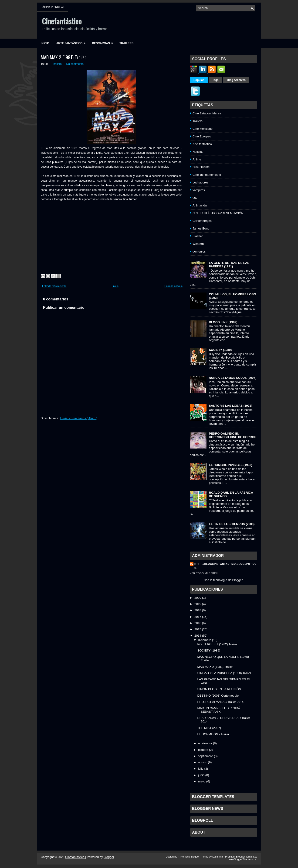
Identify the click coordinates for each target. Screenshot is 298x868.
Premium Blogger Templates (241, 857)
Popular (199, 80)
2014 (198, 636)
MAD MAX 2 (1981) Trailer (63, 57)
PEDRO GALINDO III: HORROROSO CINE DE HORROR (233, 435)
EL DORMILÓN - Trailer (213, 734)
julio (201, 769)
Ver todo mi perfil (204, 573)
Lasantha (218, 857)
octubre (203, 750)
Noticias (198, 152)
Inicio (45, 43)
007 (195, 198)
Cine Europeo (202, 136)
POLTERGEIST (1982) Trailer (217, 644)
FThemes (184, 857)
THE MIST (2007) (209, 728)
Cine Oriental (201, 167)
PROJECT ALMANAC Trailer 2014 (220, 702)
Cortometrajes (202, 221)
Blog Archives (236, 80)
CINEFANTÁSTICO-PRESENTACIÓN (218, 213)
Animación (200, 205)
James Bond (201, 228)
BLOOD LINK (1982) (223, 322)
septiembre (206, 756)
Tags (215, 80)
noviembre (205, 743)
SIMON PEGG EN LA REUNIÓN (219, 689)
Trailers (126, 43)
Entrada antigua (173, 286)
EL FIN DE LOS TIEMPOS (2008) (232, 524)
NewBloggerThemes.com (243, 859)
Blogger (237, 580)
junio (201, 775)
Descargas (104, 42)
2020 (198, 598)
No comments (75, 64)
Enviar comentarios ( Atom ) (78, 418)
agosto (203, 762)
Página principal (52, 7)
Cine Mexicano (203, 129)
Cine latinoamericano (207, 175)
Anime (197, 159)
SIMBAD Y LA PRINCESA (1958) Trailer (224, 673)
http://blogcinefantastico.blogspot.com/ (225, 566)
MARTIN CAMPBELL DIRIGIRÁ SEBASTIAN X (218, 710)
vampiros (199, 190)
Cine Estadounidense (207, 113)
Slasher (198, 236)
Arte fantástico (73, 42)
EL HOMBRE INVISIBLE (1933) (230, 465)
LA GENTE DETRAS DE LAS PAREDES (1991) (229, 265)
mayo (202, 781)
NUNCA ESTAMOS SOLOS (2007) (233, 378)
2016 (198, 623)
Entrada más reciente (54, 286)
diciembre (205, 640)
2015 (198, 629)
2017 (198, 617)
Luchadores (200, 182)
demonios (199, 251)
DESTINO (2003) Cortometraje (218, 696)
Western (198, 244)
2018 (198, 610)
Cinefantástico (62, 21)
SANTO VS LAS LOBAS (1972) (230, 406)
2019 (198, 604)
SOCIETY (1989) (220, 350)
